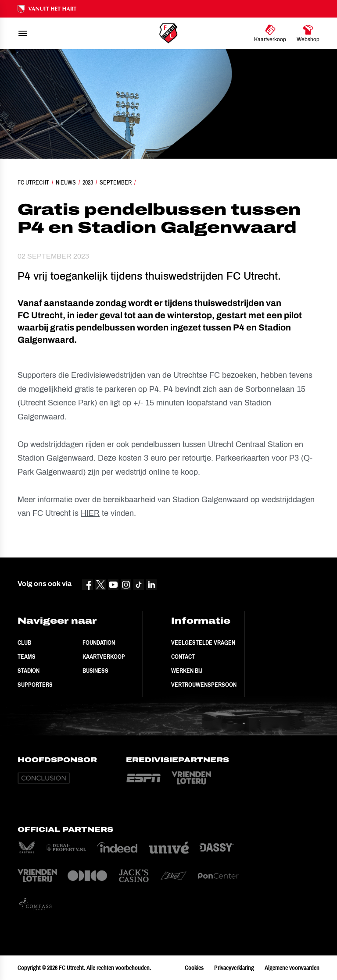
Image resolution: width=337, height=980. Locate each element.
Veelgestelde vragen (203, 643)
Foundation (99, 643)
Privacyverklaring (234, 968)
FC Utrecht (33, 182)
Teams (27, 657)
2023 (88, 182)
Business (95, 671)
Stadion (29, 671)
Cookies (194, 968)
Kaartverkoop (104, 657)
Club (24, 643)
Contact (183, 657)
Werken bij (187, 671)
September (116, 182)
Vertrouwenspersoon (204, 685)
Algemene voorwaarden (292, 968)
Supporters (35, 685)
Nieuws (66, 182)
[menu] (23, 33)
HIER (90, 513)
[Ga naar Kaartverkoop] (270, 33)
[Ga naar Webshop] (308, 33)
